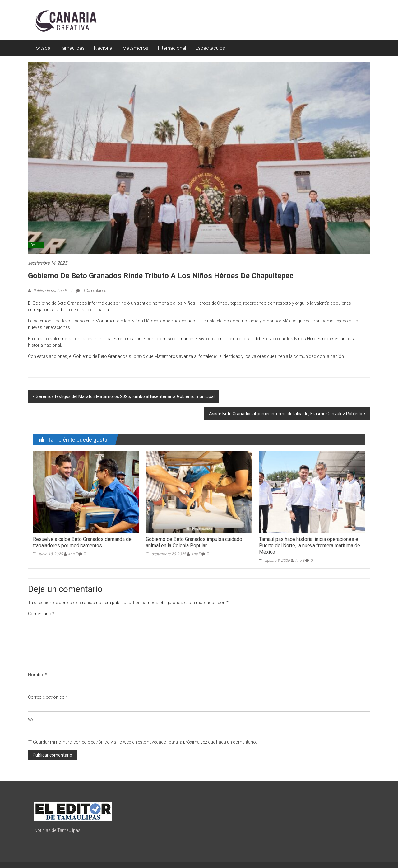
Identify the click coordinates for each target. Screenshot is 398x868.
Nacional (104, 48)
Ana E (73, 554)
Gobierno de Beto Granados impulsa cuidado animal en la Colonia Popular (194, 542)
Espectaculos (210, 48)
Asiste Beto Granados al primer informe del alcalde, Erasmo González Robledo (286, 414)
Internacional (172, 48)
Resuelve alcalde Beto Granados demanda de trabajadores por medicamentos (82, 542)
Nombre (38, 675)
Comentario (41, 614)
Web (32, 720)
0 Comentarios (91, 291)
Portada (42, 48)
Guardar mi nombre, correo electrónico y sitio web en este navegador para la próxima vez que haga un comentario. (145, 742)
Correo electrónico (48, 697)
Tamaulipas (72, 48)
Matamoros (135, 48)
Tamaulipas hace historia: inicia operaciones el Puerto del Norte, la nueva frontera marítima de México (310, 546)
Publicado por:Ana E (50, 291)
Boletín (36, 245)
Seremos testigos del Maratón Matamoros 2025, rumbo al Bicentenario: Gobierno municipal (125, 396)
